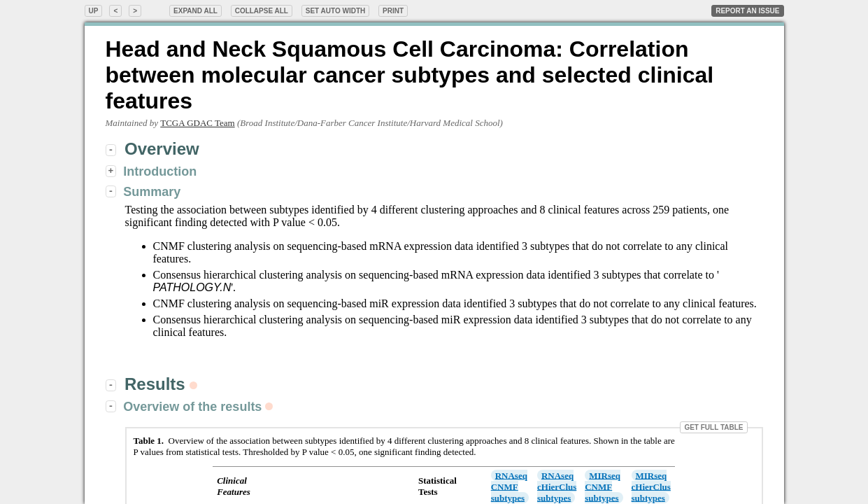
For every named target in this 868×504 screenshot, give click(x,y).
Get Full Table (713, 427)
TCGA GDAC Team (197, 123)
